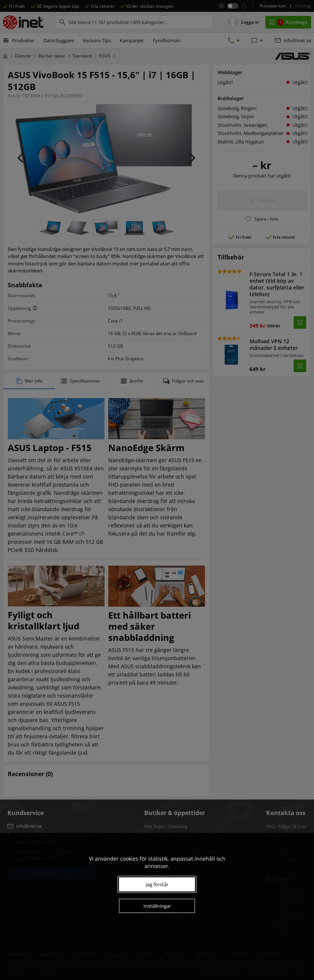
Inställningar (157, 906)
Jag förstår (157, 884)
